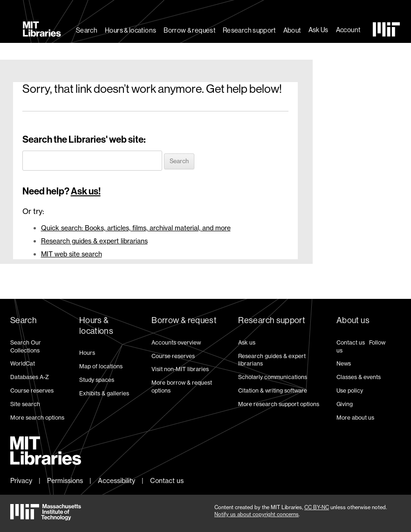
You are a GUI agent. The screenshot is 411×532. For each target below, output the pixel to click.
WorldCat (23, 363)
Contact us (351, 342)
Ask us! (86, 191)
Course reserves (32, 390)
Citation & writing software (273, 390)
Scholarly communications (273, 377)
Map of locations (101, 366)
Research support (249, 30)
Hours (87, 353)
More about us (355, 418)
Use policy (350, 390)
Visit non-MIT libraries (180, 369)
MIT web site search (72, 254)
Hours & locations (130, 30)
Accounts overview (176, 342)
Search (87, 30)
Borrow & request (189, 30)
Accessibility (116, 480)
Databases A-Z (30, 377)
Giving (345, 404)
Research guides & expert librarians (94, 241)
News (344, 363)
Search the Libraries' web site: (84, 139)
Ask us (247, 342)
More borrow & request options (182, 387)
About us (353, 320)
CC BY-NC (317, 507)
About (292, 30)
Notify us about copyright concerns (257, 514)
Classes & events (359, 377)
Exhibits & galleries (104, 393)
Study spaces (97, 380)
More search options (37, 418)
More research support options (279, 404)
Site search (25, 404)
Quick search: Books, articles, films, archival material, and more (136, 228)
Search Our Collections (26, 346)
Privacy (21, 480)
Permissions (65, 480)
